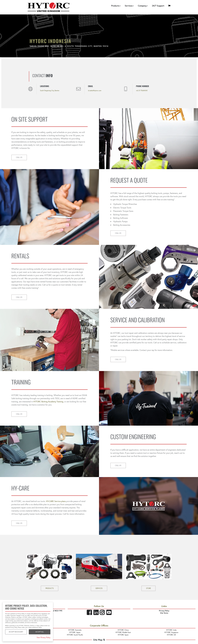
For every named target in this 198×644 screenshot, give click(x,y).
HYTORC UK (171, 635)
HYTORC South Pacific (75, 635)
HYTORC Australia (75, 630)
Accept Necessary (16, 632)
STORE (148, 588)
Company (143, 6)
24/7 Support (158, 6)
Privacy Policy (164, 611)
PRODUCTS (50, 588)
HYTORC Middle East (123, 632)
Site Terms (164, 613)
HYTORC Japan (75, 632)
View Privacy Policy (44, 637)
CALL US (19, 157)
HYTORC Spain (123, 635)
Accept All (40, 632)
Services (129, 6)
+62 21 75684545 (142, 91)
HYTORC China (123, 630)
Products (116, 6)
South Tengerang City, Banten (50, 91)
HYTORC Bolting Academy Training (48, 401)
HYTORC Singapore (171, 632)
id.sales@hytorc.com (95, 91)
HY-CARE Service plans (56, 501)
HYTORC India (171, 630)
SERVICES (99, 588)
